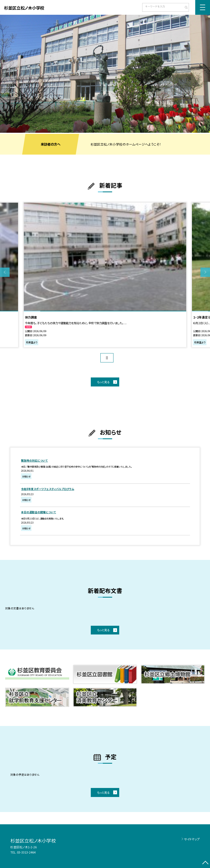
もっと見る (103, 382)
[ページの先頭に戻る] (205, 863)
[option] (105, 74)
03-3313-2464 (26, 852)
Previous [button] (5, 272)
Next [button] (205, 272)
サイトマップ (192, 839)
